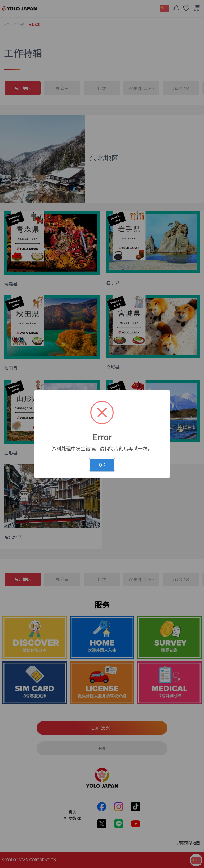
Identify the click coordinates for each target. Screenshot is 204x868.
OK (102, 465)
